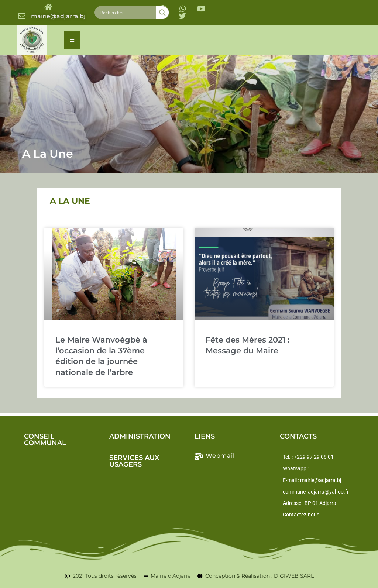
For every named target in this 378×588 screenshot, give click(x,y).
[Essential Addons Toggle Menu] (72, 40)
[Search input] (127, 13)
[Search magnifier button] (162, 13)
